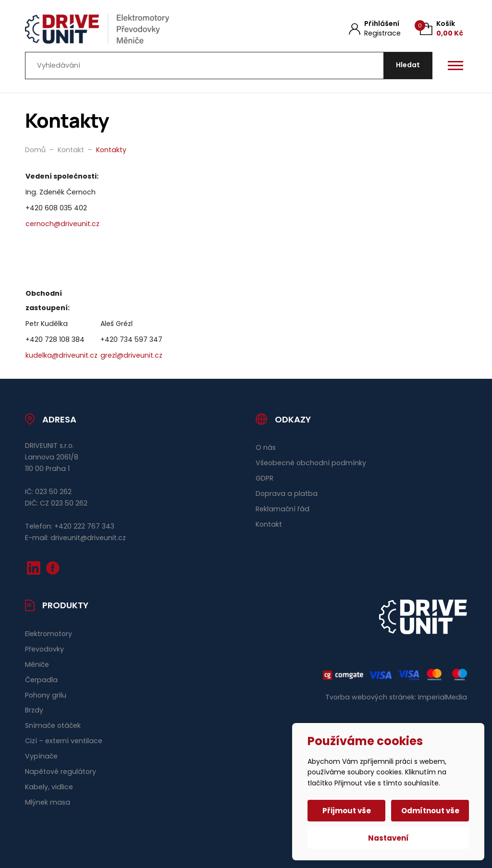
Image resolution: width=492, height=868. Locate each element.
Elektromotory (49, 634)
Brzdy (34, 710)
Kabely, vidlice (49, 787)
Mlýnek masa (48, 802)
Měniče (37, 664)
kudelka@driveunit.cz (61, 355)
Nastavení (388, 838)
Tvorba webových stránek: (371, 697)
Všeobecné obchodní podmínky (311, 463)
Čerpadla (41, 680)
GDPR (264, 478)
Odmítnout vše (430, 811)
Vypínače (41, 756)
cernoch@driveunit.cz (62, 224)
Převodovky (44, 649)
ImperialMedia (443, 697)
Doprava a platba (287, 494)
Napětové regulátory (61, 772)
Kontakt (269, 524)
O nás (266, 447)
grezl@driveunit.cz (131, 355)
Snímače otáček (53, 725)
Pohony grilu (46, 695)
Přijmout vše (347, 811)
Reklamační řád (283, 509)
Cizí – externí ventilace (64, 741)
